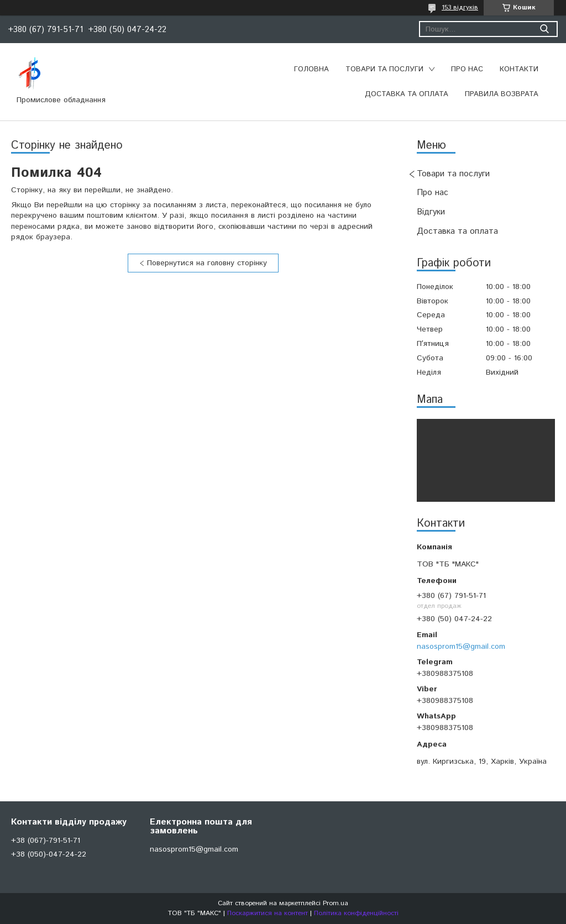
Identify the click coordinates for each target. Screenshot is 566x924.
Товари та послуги (384, 69)
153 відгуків (460, 7)
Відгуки (431, 212)
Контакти (519, 69)
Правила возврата (502, 94)
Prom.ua (336, 903)
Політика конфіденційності (356, 913)
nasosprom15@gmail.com (461, 647)
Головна (311, 69)
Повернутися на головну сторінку (207, 263)
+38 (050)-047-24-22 (49, 854)
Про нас (467, 69)
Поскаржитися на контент (268, 913)
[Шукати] (544, 29)
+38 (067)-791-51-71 (46, 841)
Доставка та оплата (407, 94)
